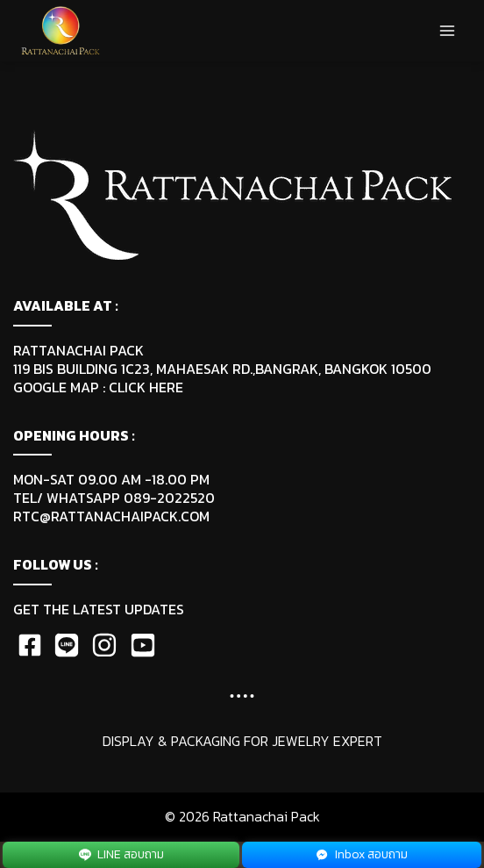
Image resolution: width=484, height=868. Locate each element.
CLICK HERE (146, 387)
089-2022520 (169, 498)
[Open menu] (447, 30)
